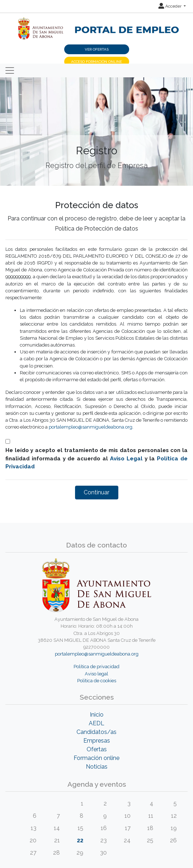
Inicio (97, 715)
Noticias (97, 767)
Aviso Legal (126, 459)
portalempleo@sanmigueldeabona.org (91, 427)
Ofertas (97, 749)
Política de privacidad (96, 667)
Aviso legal (96, 674)
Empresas (97, 741)
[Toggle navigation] (10, 70)
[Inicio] (96, 24)
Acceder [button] (170, 6)
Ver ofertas (97, 49)
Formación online (96, 758)
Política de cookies (97, 681)
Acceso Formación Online (96, 62)
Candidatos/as (96, 732)
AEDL (96, 723)
